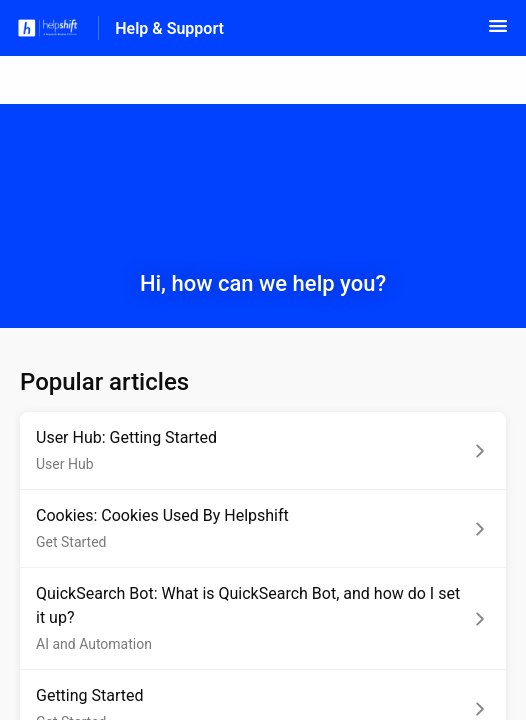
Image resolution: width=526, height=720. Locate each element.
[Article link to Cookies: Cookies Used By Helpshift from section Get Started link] (263, 529)
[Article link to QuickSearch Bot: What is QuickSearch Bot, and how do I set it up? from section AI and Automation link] (263, 619)
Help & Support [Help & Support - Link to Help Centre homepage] (169, 28)
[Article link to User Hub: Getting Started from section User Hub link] (263, 451)
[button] (498, 32)
